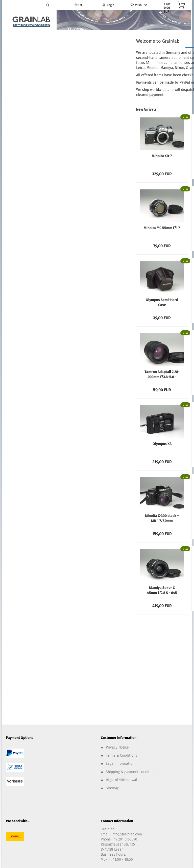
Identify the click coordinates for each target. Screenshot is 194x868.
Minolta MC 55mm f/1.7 (99, 229)
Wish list (139, 5)
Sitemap (113, 724)
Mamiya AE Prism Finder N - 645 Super (158, 591)
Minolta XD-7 (99, 157)
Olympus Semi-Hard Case (99, 303)
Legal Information (120, 700)
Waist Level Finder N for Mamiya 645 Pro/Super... (158, 447)
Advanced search (32, 79)
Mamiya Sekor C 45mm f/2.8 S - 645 (99, 591)
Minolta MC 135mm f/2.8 (158, 159)
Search (32, 67)
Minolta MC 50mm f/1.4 (158, 231)
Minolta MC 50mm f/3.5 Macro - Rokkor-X (158, 375)
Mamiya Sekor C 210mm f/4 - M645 (158, 519)
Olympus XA (99, 445)
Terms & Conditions (122, 692)
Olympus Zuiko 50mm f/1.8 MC (158, 303)
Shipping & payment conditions (131, 708)
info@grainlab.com (127, 770)
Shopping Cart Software (78, 849)
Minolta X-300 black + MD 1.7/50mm (99, 519)
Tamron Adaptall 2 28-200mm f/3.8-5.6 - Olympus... (99, 375)
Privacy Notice (117, 684)
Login (108, 5)
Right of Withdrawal (122, 716)
